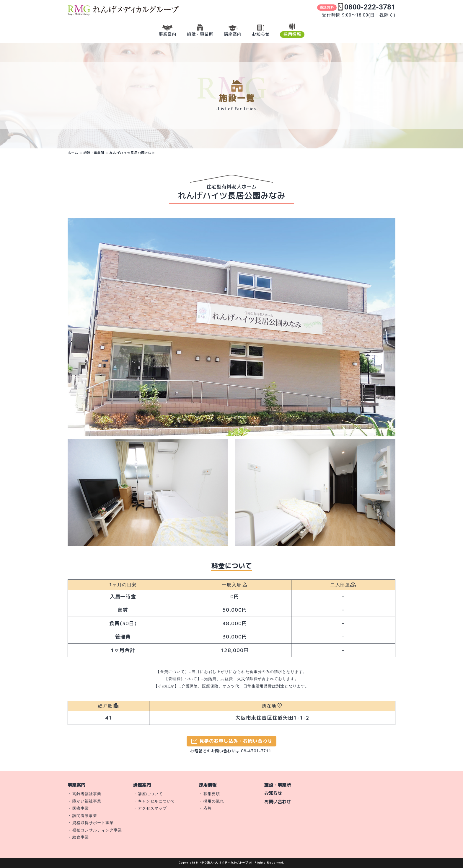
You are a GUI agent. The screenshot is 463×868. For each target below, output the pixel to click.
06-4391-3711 (256, 751)
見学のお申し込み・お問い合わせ (231, 741)
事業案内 (76, 785)
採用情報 (208, 785)
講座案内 (142, 785)
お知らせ (273, 793)
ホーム (73, 153)
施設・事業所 (94, 153)
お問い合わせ (278, 802)
